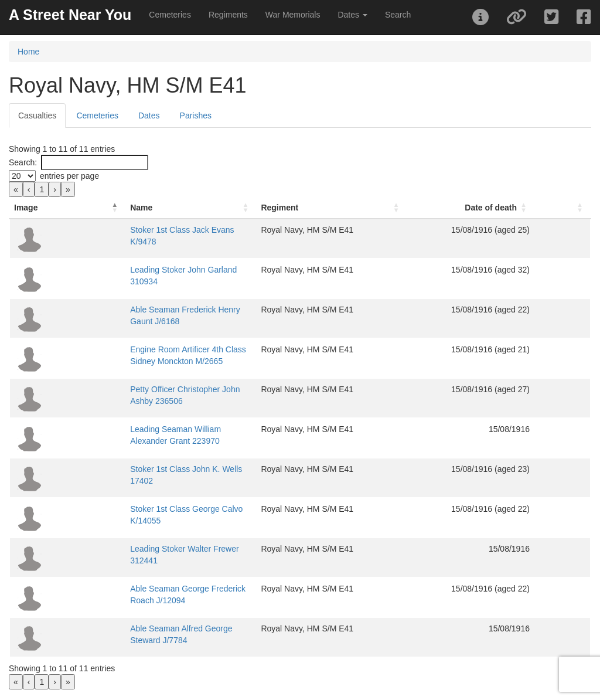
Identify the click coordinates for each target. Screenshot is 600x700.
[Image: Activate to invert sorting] (37, 208)
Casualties (37, 115)
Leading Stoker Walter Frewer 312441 (139, 549)
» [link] (68, 189)
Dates (149, 115)
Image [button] (26, 208)
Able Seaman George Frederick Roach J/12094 (157, 589)
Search (398, 15)
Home (28, 52)
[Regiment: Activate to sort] (395, 208)
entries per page (69, 176)
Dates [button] (352, 15)
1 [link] (42, 189)
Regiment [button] (356, 208)
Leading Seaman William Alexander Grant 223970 (161, 429)
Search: (23, 162)
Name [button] (81, 208)
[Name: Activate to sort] (199, 208)
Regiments (228, 15)
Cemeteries (170, 15)
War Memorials (293, 15)
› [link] (55, 189)
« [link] (16, 189)
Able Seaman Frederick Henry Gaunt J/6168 (151, 310)
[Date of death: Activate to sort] (510, 208)
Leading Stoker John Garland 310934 (139, 270)
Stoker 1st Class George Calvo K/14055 (143, 509)
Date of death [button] (520, 208)
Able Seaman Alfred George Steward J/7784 (151, 628)
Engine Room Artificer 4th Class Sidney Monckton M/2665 (176, 349)
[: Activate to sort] (577, 208)
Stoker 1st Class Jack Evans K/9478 (137, 230)
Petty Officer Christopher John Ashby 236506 (152, 389)
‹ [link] (29, 189)
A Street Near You (70, 15)
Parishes (196, 115)
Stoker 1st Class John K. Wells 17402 (139, 469)
